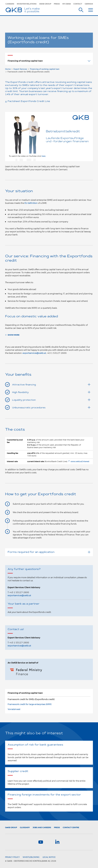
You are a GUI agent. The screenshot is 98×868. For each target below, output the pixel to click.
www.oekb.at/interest (80, 461)
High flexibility (51, 392)
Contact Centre (71, 827)
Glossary (25, 827)
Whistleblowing (31, 857)
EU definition (31, 203)
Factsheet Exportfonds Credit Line (29, 101)
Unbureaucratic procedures (51, 407)
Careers (10, 4)
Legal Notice (49, 857)
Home (8, 69)
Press (57, 4)
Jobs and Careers (42, 827)
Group (11, 827)
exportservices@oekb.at (34, 353)
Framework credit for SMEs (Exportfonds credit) (31, 699)
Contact (78, 4)
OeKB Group (45, 4)
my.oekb (67, 4)
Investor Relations (27, 4)
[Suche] (81, 9)
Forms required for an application (49, 552)
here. (44, 156)
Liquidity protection (51, 400)
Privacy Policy (12, 857)
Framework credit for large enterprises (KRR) (30, 704)
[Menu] (91, 9)
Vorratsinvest (14, 709)
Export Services (20, 69)
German (89, 4)
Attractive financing (51, 385)
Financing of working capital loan (45, 69)
